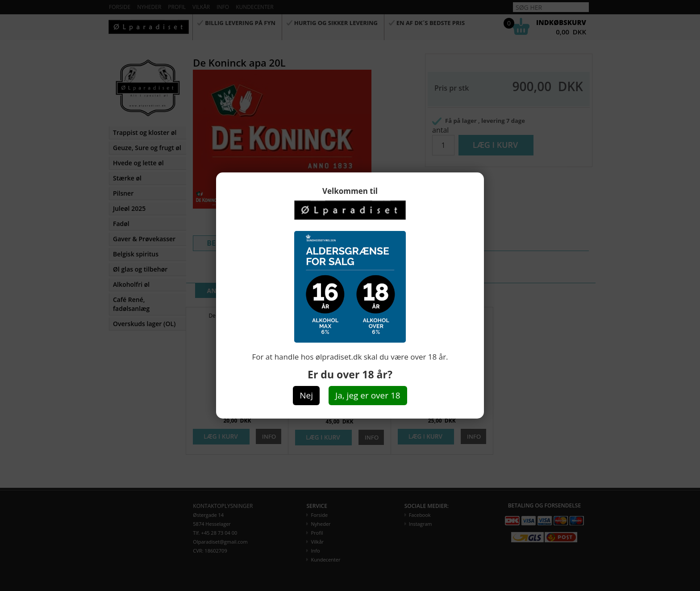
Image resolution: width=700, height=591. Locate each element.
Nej (306, 395)
